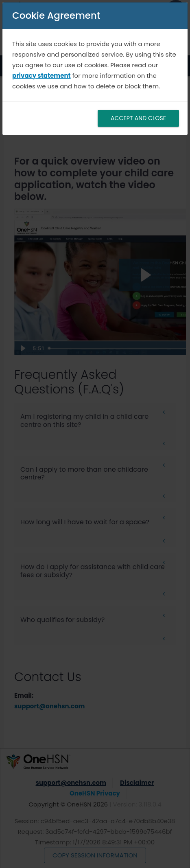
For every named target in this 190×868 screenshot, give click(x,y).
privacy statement (41, 76)
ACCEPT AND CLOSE (138, 118)
